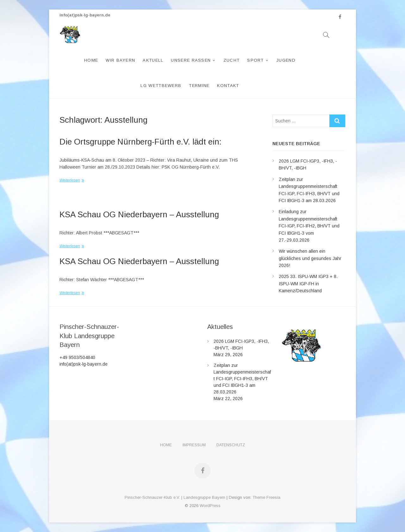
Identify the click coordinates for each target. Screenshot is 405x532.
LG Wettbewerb (161, 86)
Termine (199, 86)
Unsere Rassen (191, 60)
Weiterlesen (70, 180)
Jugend (286, 60)
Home (91, 60)
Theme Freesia (266, 497)
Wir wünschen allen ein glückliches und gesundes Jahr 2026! (310, 258)
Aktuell (153, 60)
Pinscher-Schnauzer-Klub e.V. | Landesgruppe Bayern (175, 497)
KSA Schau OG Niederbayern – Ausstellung (139, 214)
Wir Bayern (120, 60)
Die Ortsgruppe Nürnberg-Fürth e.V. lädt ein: (140, 142)
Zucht (232, 60)
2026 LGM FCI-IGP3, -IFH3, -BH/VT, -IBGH (241, 345)
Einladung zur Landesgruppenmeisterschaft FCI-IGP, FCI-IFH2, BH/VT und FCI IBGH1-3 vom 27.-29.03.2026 (309, 226)
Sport (255, 60)
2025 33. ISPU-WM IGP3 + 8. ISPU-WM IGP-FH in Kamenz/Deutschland (308, 284)
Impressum (194, 445)
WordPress (210, 506)
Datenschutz (231, 445)
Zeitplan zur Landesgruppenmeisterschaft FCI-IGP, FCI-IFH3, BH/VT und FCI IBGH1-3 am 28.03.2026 (242, 379)
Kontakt (228, 86)
